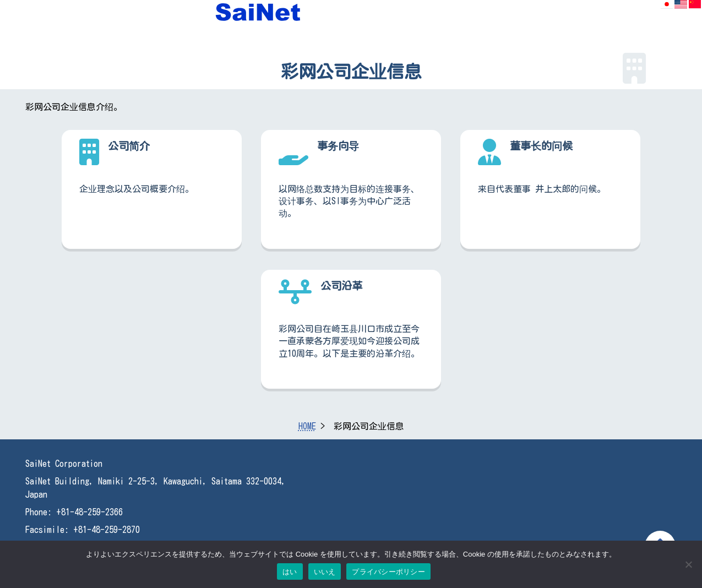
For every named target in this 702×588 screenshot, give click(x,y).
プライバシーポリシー (388, 572)
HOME (307, 426)
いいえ (325, 572)
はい (290, 572)
